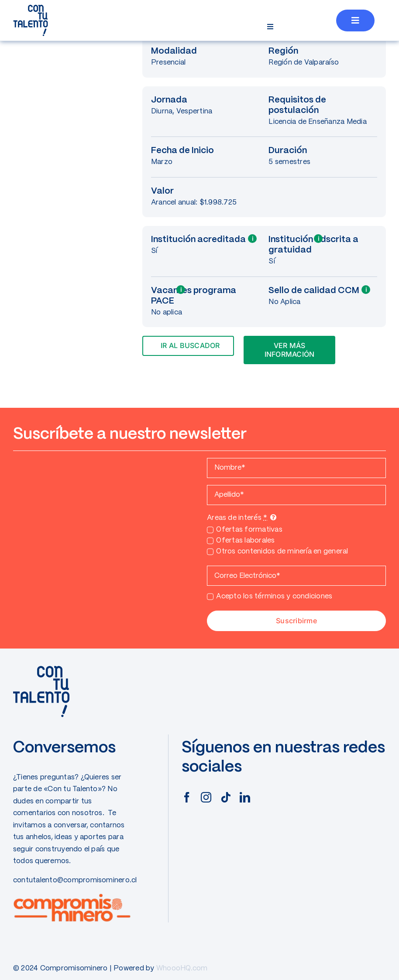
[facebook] (187, 797)
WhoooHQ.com (182, 968)
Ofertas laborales (245, 541)
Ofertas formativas (249, 530)
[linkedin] (245, 797)
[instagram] (206, 797)
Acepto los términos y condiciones (274, 596)
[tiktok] (226, 797)
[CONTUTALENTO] (31, 8)
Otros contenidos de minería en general (282, 551)
